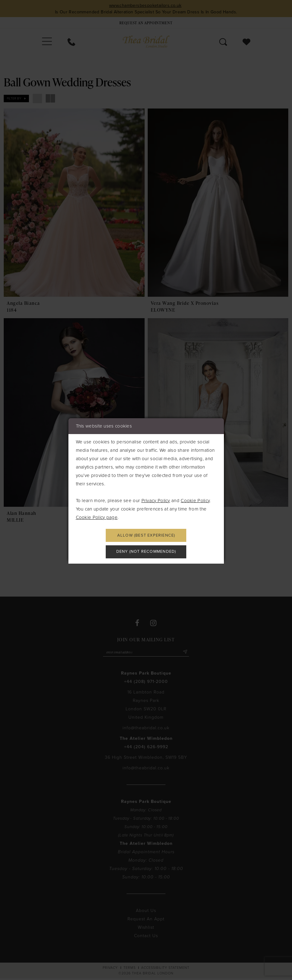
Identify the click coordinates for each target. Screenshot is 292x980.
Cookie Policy (195, 499)
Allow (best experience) (146, 535)
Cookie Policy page (97, 516)
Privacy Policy (156, 499)
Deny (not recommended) (146, 553)
